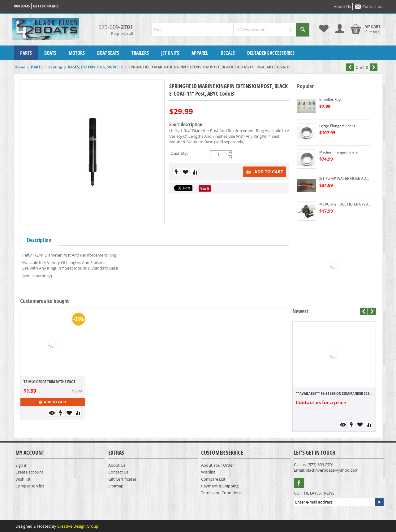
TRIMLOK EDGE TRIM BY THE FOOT (49, 382)
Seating (55, 67)
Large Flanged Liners (337, 126)
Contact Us (118, 472)
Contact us (369, 6)
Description (39, 240)
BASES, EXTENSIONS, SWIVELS (95, 67)
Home (20, 67)
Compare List (213, 479)
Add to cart (265, 172)
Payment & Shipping (220, 486)
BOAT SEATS (108, 53)
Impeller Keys (331, 99)
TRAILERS (140, 53)
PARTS (26, 53)
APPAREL (200, 53)
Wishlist (208, 472)
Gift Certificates (122, 479)
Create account (29, 472)
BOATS (50, 53)
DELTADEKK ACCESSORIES (271, 53)
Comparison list (30, 486)
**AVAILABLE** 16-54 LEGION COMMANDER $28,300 (334, 393)
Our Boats (22, 6)
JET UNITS (170, 53)
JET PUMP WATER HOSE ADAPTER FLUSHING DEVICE (345, 178)
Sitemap (116, 486)
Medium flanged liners (339, 152)
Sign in (22, 465)
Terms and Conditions (221, 493)
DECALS (228, 53)
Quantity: (179, 153)
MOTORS (77, 53)
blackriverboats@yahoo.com (332, 470)
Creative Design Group (78, 526)
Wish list (23, 479)
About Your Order (217, 465)
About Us (342, 6)
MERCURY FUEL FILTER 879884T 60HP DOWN (345, 204)
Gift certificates (46, 6)
